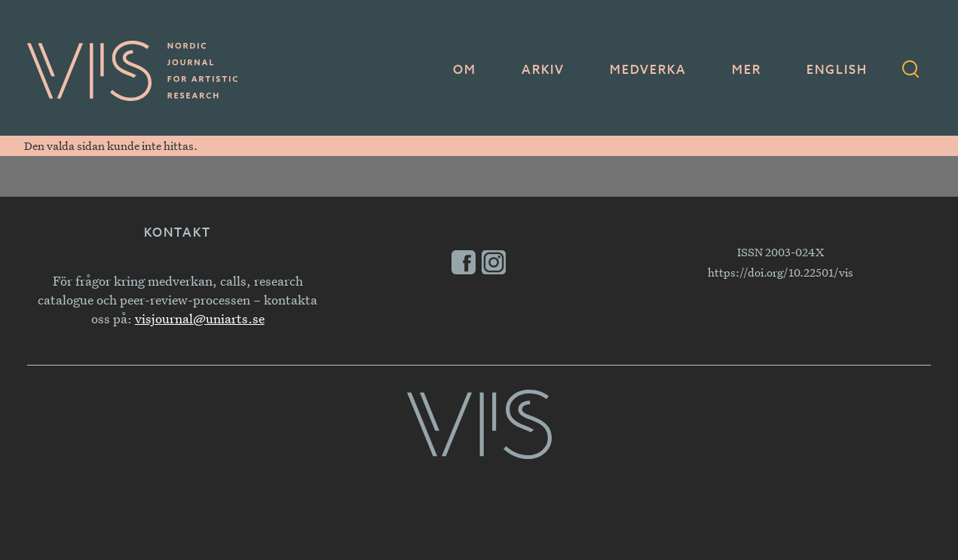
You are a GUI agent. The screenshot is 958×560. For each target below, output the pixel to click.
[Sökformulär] (911, 71)
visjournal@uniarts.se (200, 318)
